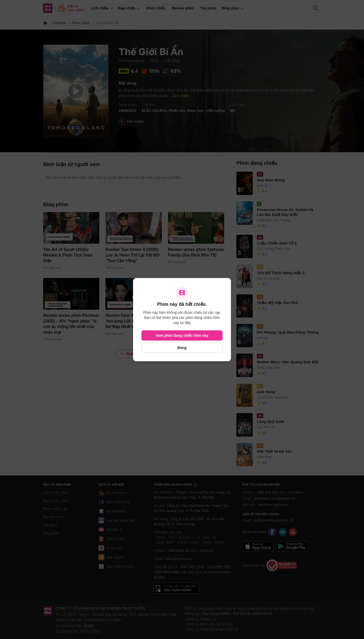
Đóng (182, 348)
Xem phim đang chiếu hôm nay (182, 335)
